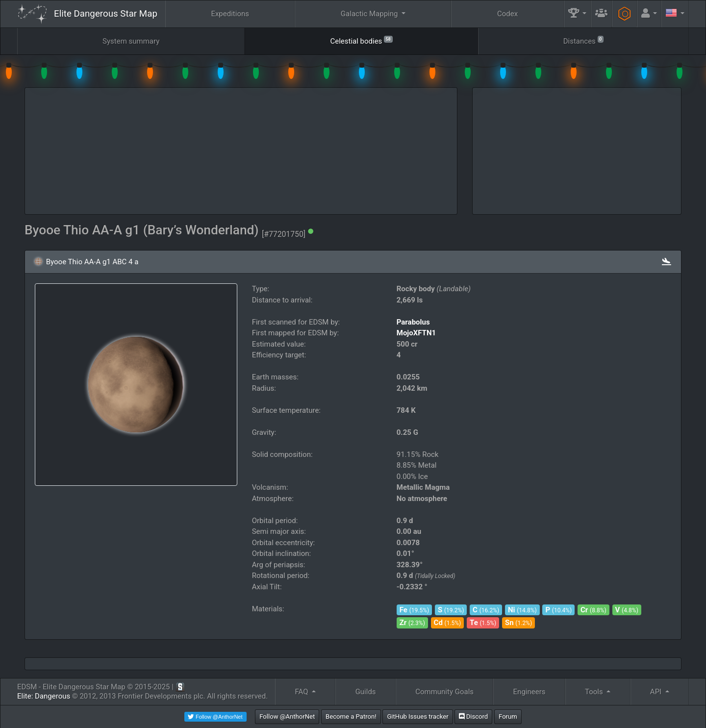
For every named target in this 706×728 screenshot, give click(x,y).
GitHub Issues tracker (417, 716)
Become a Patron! (351, 716)
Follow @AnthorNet (287, 716)
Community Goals (444, 692)
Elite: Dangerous (44, 696)
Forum (508, 716)
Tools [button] (595, 692)
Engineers (529, 692)
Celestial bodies (361, 40)
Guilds (366, 692)
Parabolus (413, 322)
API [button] (657, 692)
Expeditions (230, 14)
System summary (131, 41)
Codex (507, 14)
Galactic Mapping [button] (370, 14)
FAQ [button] (302, 692)
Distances (583, 40)
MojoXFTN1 (416, 333)
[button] (578, 14)
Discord (473, 716)
